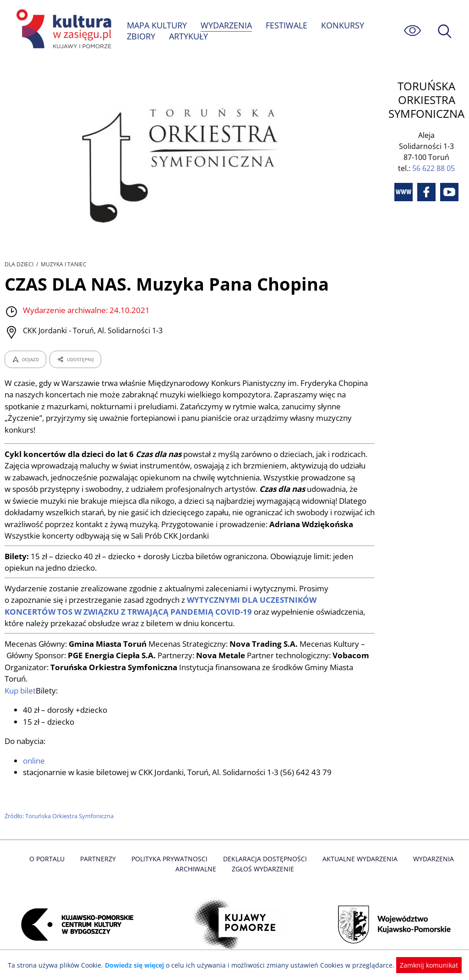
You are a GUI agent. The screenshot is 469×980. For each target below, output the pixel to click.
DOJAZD (25, 360)
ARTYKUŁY (189, 36)
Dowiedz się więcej (138, 965)
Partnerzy (100, 860)
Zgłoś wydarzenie (262, 870)
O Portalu (50, 860)
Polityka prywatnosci (171, 860)
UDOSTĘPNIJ (75, 360)
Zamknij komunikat (423, 965)
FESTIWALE (288, 25)
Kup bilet (21, 691)
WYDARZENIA (227, 25)
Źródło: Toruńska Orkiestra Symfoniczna (60, 817)
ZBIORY (141, 36)
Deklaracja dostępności (265, 860)
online (34, 762)
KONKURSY (344, 25)
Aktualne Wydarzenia (358, 860)
